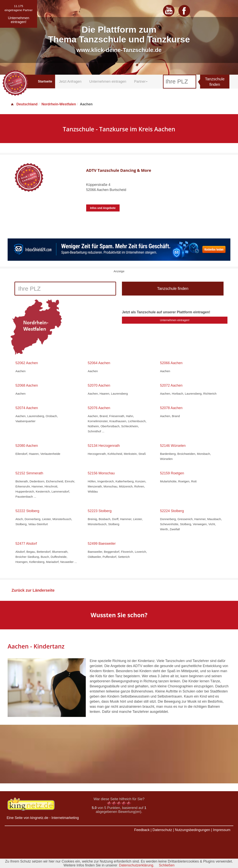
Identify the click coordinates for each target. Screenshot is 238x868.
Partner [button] (141, 82)
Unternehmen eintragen (108, 82)
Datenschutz (162, 830)
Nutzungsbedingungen (192, 830)
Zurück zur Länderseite (33, 590)
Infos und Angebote (103, 208)
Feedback (142, 830)
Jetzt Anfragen (70, 82)
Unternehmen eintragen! (175, 320)
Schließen (167, 865)
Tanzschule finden (215, 82)
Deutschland (24, 104)
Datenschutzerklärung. (137, 865)
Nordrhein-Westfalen (59, 104)
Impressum (222, 830)
